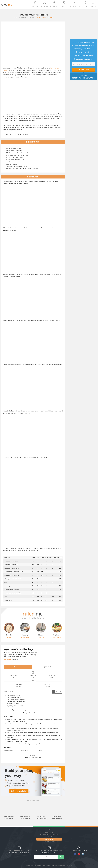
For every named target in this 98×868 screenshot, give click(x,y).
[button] (4, 660)
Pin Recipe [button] (48, 667)
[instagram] (83, 854)
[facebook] (75, 854)
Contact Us (49, 832)
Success (64, 4)
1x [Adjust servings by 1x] (54, 692)
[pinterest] (79, 854)
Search (93, 4)
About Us (49, 830)
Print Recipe (18, 667)
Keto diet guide (49, 842)
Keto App (49, 837)
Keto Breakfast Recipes (44, 17)
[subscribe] (61, 857)
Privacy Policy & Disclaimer (64, 866)
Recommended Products (49, 834)
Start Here (35, 4)
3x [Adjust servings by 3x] (61, 692)
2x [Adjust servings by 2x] (57, 692)
